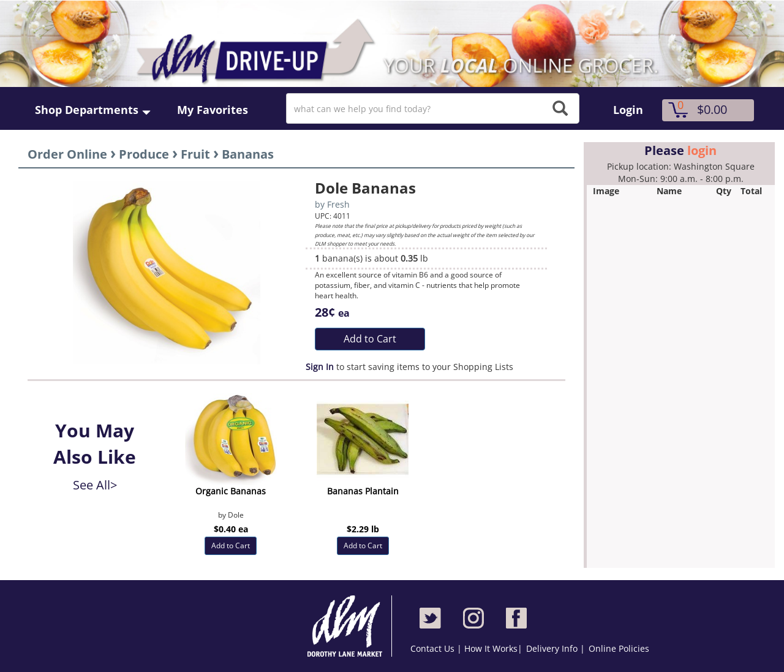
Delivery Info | (556, 648)
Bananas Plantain (363, 491)
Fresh (338, 204)
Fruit (195, 154)
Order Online (67, 154)
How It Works (491, 648)
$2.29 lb (363, 529)
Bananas (248, 154)
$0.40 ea (231, 529)
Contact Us (434, 648)
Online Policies (619, 648)
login (702, 150)
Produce (144, 154)
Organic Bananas (231, 491)
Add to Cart (370, 339)
